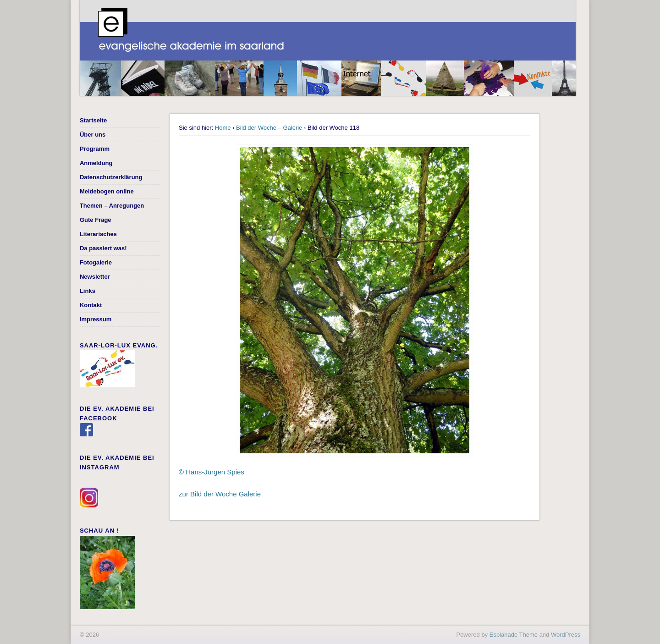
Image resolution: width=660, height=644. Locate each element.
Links (88, 291)
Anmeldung (96, 163)
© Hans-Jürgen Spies (212, 472)
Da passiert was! (103, 248)
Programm (95, 149)
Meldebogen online (107, 191)
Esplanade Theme (514, 635)
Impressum (96, 319)
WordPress (566, 635)
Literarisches (98, 234)
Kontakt (91, 305)
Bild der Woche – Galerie (269, 128)
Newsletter (95, 277)
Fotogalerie (96, 262)
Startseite (93, 120)
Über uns (93, 135)
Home (223, 128)
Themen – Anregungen (112, 206)
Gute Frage (96, 220)
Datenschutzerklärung (111, 177)
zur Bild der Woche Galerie (220, 494)
